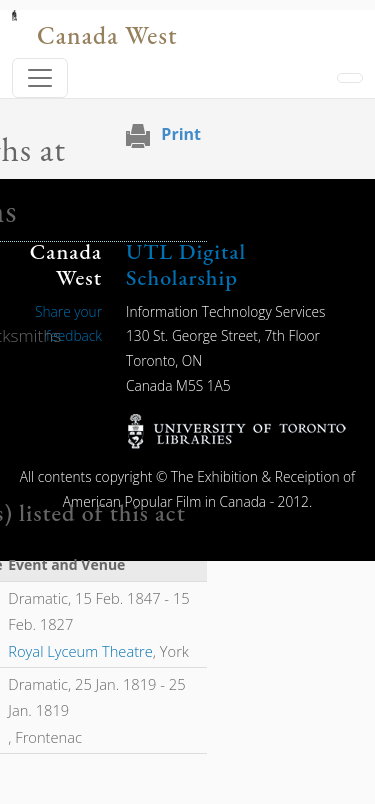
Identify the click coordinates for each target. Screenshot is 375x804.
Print (181, 134)
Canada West (107, 35)
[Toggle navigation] (40, 78)
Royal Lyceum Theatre (80, 651)
